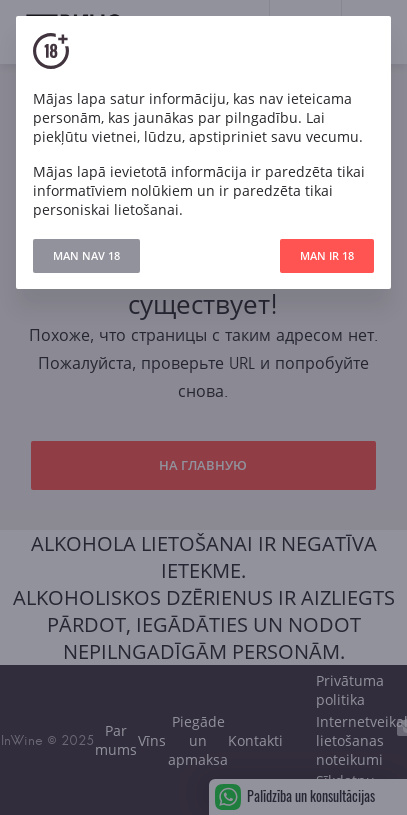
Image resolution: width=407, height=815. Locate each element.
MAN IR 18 (327, 255)
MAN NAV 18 (86, 255)
